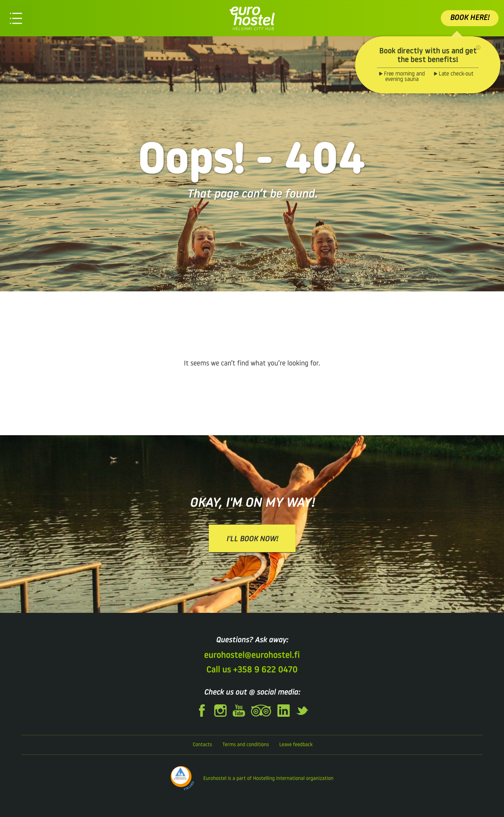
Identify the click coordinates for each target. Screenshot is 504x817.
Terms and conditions (245, 745)
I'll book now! (252, 539)
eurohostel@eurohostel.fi (252, 656)
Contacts (202, 745)
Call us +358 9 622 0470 (252, 670)
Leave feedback (296, 745)
